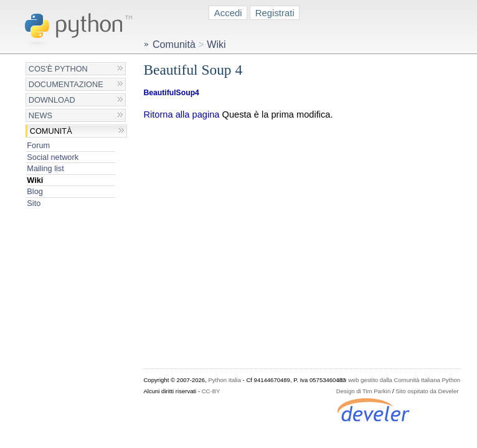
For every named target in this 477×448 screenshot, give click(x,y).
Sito (34, 203)
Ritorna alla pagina (181, 114)
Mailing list (45, 168)
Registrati (275, 13)
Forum (38, 145)
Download (52, 100)
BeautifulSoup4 (171, 93)
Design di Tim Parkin (363, 391)
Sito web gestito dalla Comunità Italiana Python (398, 380)
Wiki (35, 180)
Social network (53, 157)
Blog (35, 191)
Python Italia (224, 380)
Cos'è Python (58, 69)
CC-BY (211, 391)
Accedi (228, 13)
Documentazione (66, 84)
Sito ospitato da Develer (427, 391)
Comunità (51, 131)
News (40, 115)
